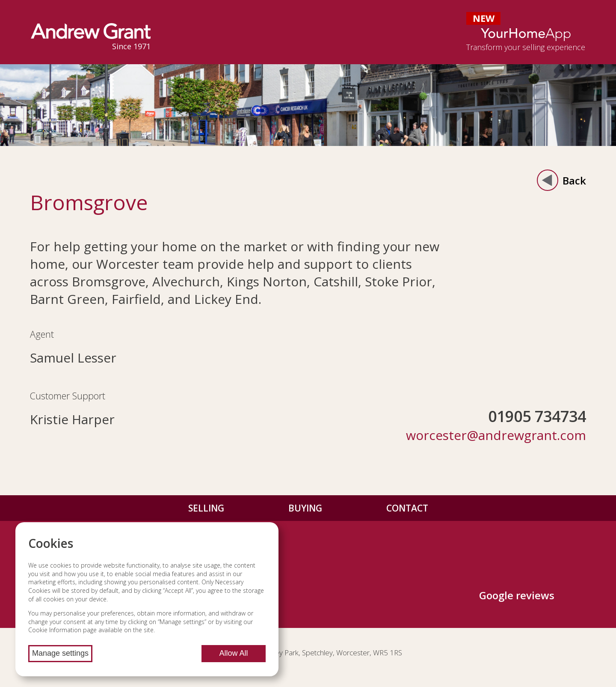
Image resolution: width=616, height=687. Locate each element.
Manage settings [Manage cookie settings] (60, 653)
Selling (206, 508)
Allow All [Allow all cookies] (233, 653)
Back (561, 180)
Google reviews (517, 595)
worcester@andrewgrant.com (496, 435)
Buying (305, 508)
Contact (407, 508)
